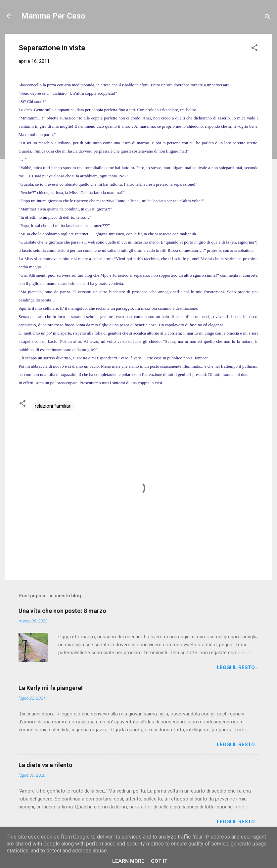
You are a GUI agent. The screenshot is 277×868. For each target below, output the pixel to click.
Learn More (128, 861)
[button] (254, 49)
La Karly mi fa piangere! (51, 688)
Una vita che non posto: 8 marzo (62, 611)
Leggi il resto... (238, 667)
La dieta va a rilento (46, 765)
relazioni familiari (53, 406)
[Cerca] (268, 18)
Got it (159, 861)
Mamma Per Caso (53, 16)
